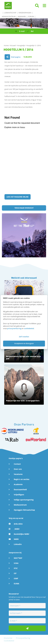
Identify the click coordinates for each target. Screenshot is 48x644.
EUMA (17, 584)
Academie (18, 484)
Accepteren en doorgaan (24, 344)
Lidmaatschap (10, 13)
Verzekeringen (25, 13)
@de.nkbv (18, 524)
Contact (17, 464)
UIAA (16, 563)
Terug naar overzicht (24, 208)
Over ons (18, 469)
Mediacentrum (20, 505)
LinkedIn (18, 544)
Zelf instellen (24, 337)
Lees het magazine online (18, 197)
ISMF (16, 578)
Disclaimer (8, 638)
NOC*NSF (18, 558)
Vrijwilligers (19, 495)
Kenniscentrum (9, 16)
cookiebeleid (29, 328)
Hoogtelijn (21, 45)
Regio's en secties (22, 479)
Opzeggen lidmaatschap (24, 510)
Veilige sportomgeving (24, 500)
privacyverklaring (14, 328)
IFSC (16, 568)
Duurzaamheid (20, 489)
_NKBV (17, 529)
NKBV (16, 539)
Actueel (13, 45)
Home (6, 45)
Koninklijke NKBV (22, 534)
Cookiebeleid (9, 641)
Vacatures (18, 474)
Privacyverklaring (23, 638)
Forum (31, 16)
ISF (15, 573)
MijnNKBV (22, 16)
